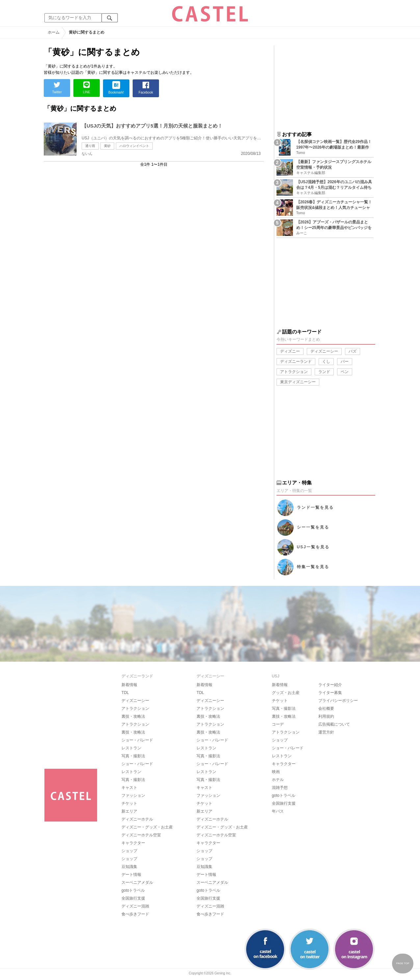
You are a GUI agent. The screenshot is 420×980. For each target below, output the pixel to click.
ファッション (133, 795)
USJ (313, 547)
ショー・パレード (137, 740)
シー (313, 527)
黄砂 (107, 146)
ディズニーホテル (137, 819)
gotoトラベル (133, 890)
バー (345, 361)
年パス (278, 811)
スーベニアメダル (137, 882)
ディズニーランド (296, 361)
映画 (276, 772)
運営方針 (326, 732)
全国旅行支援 (133, 898)
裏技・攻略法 (133, 716)
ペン (345, 372)
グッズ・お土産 (286, 693)
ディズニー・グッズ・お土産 (147, 827)
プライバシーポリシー (338, 701)
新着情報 (129, 685)
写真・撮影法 (133, 756)
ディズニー (290, 351)
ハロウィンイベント (134, 146)
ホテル (278, 780)
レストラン (131, 748)
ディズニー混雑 (135, 906)
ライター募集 (330, 693)
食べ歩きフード (135, 914)
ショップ (129, 851)
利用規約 (326, 716)
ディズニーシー (324, 351)
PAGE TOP (403, 963)
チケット (129, 803)
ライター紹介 (330, 685)
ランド (324, 372)
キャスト (129, 788)
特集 (313, 567)
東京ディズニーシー (298, 382)
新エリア (129, 811)
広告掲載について (334, 724)
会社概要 (326, 708)
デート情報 (131, 875)
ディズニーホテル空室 (141, 835)
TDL (125, 693)
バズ (353, 351)
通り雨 (90, 146)
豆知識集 (129, 867)
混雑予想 (280, 788)
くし (326, 361)
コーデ (278, 724)
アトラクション (294, 372)
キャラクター (133, 843)
